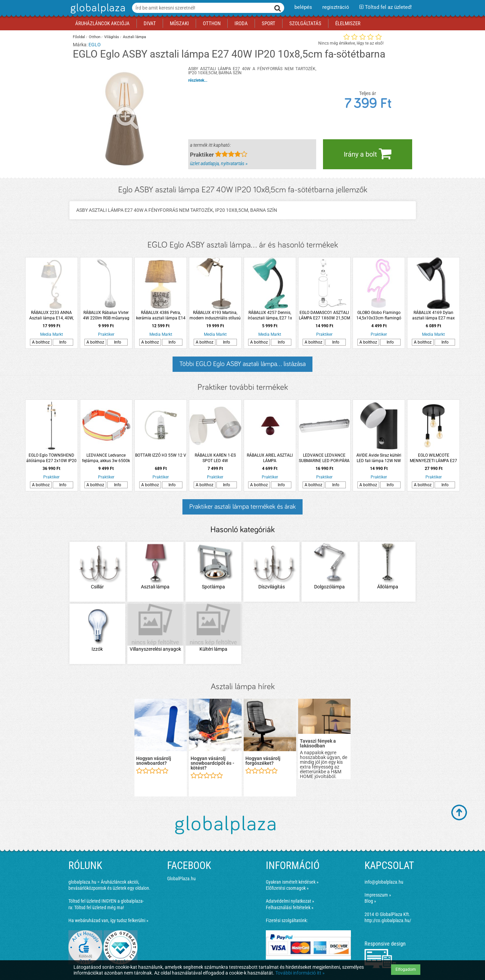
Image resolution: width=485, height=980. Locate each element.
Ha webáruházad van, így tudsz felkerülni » (108, 920)
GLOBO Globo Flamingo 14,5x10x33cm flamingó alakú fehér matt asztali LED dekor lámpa (379, 315)
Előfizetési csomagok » (287, 888)
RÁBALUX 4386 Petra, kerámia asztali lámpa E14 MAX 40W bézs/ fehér (161, 315)
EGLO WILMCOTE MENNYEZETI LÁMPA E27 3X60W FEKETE (433, 458)
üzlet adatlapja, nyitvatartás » (219, 163)
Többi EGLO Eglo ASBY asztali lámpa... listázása (242, 364)
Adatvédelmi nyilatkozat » (290, 901)
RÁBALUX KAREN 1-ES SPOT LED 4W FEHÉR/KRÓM (215, 458)
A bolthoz (41, 342)
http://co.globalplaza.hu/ (388, 920)
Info (63, 342)
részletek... (198, 80)
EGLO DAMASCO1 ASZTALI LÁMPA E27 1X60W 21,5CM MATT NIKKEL (324, 315)
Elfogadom (406, 969)
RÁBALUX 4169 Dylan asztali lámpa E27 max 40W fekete (433, 315)
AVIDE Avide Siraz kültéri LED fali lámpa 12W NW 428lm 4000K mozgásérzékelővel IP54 (379, 458)
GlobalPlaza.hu (181, 879)
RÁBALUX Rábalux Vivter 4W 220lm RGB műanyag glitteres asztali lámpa (106, 315)
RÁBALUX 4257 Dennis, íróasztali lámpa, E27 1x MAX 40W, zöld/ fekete (270, 315)
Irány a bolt (368, 154)
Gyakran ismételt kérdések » (292, 882)
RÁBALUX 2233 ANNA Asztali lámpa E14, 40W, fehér (51, 315)
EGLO (95, 45)
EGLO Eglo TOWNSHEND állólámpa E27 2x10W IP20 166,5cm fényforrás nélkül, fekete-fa (51, 458)
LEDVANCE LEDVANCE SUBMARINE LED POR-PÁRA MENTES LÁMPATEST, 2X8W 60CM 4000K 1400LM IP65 (324, 458)
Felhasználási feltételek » (290, 907)
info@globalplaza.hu (384, 882)
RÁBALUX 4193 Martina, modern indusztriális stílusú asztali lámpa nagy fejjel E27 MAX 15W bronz (215, 315)
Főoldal (79, 37)
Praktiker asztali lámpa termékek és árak (242, 507)
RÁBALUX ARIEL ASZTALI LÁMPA (270, 458)
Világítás (112, 37)
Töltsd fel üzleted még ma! (99, 907)
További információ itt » (300, 973)
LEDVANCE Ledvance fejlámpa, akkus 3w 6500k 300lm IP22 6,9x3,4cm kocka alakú (106, 458)
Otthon (95, 37)
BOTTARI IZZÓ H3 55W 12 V (161, 455)
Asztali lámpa (134, 37)
